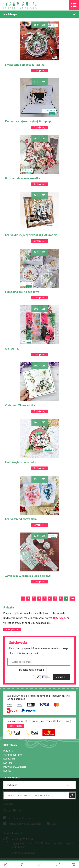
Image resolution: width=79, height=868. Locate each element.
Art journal (12, 349)
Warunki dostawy (13, 755)
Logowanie (39, 864)
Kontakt (8, 763)
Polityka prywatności (15, 767)
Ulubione (8, 804)
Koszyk (7, 800)
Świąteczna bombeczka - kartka (25, 65)
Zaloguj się (9, 784)
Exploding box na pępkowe (22, 292)
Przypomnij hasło (12, 796)
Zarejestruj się (11, 788)
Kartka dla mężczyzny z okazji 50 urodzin (31, 235)
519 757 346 (22, 839)
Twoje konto (10, 792)
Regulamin (9, 759)
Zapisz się (61, 677)
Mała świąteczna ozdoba (21, 462)
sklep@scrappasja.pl (23, 853)
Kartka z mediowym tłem (21, 519)
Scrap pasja (28, 5)
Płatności (8, 751)
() (57, 863)
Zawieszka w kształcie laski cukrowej (28, 576)
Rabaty (7, 771)
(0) (74, 864)
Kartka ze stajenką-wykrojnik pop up (28, 121)
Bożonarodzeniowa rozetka (22, 178)
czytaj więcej (12, 630)
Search (23, 864)
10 (72, 598)
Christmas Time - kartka (20, 405)
